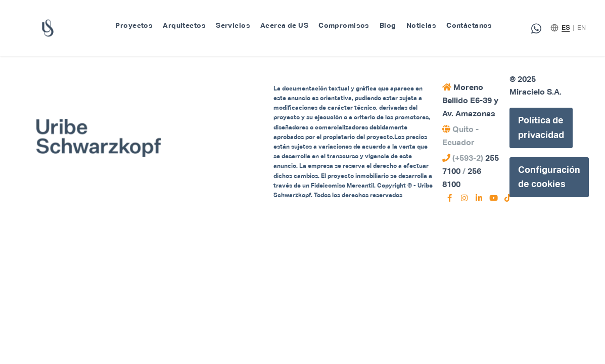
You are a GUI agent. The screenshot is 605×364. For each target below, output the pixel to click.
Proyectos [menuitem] (134, 25)
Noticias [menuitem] (421, 25)
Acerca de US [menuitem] (284, 25)
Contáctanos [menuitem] (469, 25)
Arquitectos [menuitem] (184, 25)
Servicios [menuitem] (233, 25)
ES (566, 28)
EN (581, 28)
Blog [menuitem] (388, 25)
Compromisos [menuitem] (344, 25)
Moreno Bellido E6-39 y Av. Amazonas (470, 100)
